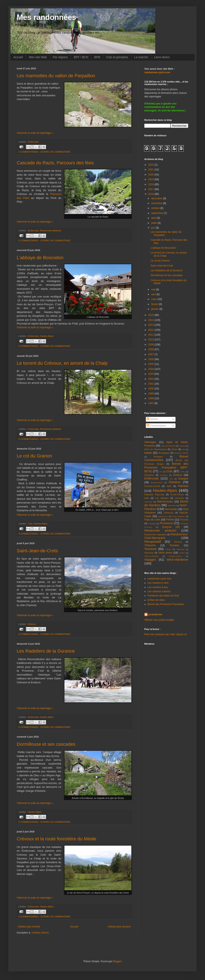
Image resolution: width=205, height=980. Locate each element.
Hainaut (183, 486)
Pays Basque (179, 516)
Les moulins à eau (158, 587)
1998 (151, 398)
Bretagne (158, 457)
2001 (151, 384)
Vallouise (180, 549)
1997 (151, 403)
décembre (157, 198)
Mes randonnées (46, 17)
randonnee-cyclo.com (160, 579)
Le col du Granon (34, 456)
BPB (97, 57)
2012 (151, 330)
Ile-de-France (177, 495)
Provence (166, 523)
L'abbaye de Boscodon (40, 258)
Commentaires (156, 426)
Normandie (171, 509)
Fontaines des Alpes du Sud (163, 596)
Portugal (152, 523)
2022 (151, 165)
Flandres (175, 482)
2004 (151, 369)
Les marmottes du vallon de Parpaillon (56, 76)
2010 (151, 340)
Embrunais (33, 142)
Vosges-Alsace (175, 556)
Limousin (179, 498)
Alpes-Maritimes (168, 446)
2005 (151, 364)
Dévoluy (164, 475)
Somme (178, 542)
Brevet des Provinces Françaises (166, 604)
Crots (183, 472)
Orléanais (169, 513)
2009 (151, 345)
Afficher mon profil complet (159, 620)
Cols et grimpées (117, 57)
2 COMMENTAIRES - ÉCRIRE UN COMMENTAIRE (44, 152)
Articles (152, 419)
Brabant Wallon (181, 453)
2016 (151, 194)
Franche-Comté (152, 486)
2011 (151, 335)
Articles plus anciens (119, 927)
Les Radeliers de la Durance (46, 651)
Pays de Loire (152, 520)
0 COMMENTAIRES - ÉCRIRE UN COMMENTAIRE (44, 241)
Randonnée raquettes (155, 534)
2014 (151, 320)
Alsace (182, 446)
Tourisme (150, 549)
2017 (151, 189)
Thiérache (150, 545)
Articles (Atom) (40, 933)
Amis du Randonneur (155, 449)
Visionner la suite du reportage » (35, 133)
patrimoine (163, 516)
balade (148, 453)
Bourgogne (164, 453)
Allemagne (150, 442)
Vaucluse (149, 553)
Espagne (183, 479)
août (154, 218)
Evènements (157, 482)
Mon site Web (38, 57)
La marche (141, 57)
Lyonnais (148, 502)
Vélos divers (165, 553)
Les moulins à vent (158, 583)
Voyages (150, 560)
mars (154, 299)
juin (154, 228)
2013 (151, 325)
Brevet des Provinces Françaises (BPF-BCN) (166, 467)
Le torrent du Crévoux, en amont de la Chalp (62, 363)
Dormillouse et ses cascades (46, 744)
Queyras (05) (171, 527)
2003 (151, 374)
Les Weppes (162, 498)
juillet (154, 223)
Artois (174, 449)
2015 (151, 315)
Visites (182, 553)
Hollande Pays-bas (154, 495)
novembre (157, 203)
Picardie (184, 520)
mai (154, 290)
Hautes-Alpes (47, 336)
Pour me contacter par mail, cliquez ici (166, 634)
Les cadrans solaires (159, 591)
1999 (151, 394)
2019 (151, 179)
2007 (151, 354)
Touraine (174, 545)
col (161, 472)
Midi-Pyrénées (165, 502)
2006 (151, 359)
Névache (172, 505)
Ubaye (168, 549)
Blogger (117, 961)
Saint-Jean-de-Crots (37, 551)
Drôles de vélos (156, 600)
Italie (147, 498)
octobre (156, 208)
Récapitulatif (153, 542)
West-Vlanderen (177, 560)
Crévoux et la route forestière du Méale (56, 839)
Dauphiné (149, 475)
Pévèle (170, 520)
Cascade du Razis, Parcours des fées (55, 163)
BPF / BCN (81, 57)
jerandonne (155, 614)
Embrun (32, 624)
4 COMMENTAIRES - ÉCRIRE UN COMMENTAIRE (44, 534)
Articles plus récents (29, 927)
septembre (158, 213)
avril (154, 294)
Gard (169, 486)
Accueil (18, 57)
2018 (151, 184)
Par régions (60, 57)
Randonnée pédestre (51, 231)
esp (171, 479)
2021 (151, 170)
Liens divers (162, 57)
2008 (151, 349)
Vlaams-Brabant (152, 556)
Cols (30, 524)
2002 (151, 379)
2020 (151, 175)
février (155, 304)
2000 (151, 389)
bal (184, 449)
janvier (155, 309)
